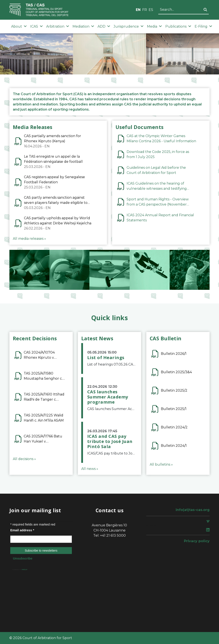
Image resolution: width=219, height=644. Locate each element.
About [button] (19, 26)
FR (145, 10)
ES (151, 10)
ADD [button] (104, 26)
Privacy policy (197, 541)
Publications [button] (178, 26)
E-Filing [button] (203, 26)
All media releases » (29, 239)
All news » (90, 469)
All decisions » (24, 459)
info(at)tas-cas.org (193, 510)
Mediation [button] (83, 26)
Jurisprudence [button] (129, 26)
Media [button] (154, 26)
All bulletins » (161, 464)
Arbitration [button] (58, 26)
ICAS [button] (36, 26)
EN (138, 10)
